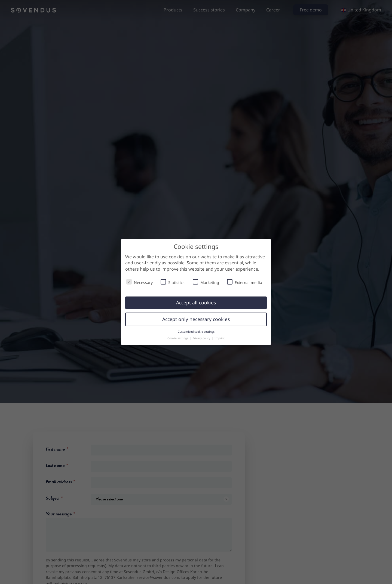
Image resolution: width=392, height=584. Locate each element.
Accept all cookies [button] (196, 302)
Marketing (206, 282)
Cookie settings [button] (178, 338)
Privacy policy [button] (202, 338)
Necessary (140, 282)
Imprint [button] (220, 338)
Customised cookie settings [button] (196, 332)
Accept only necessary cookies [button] (196, 319)
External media (245, 282)
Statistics (173, 282)
